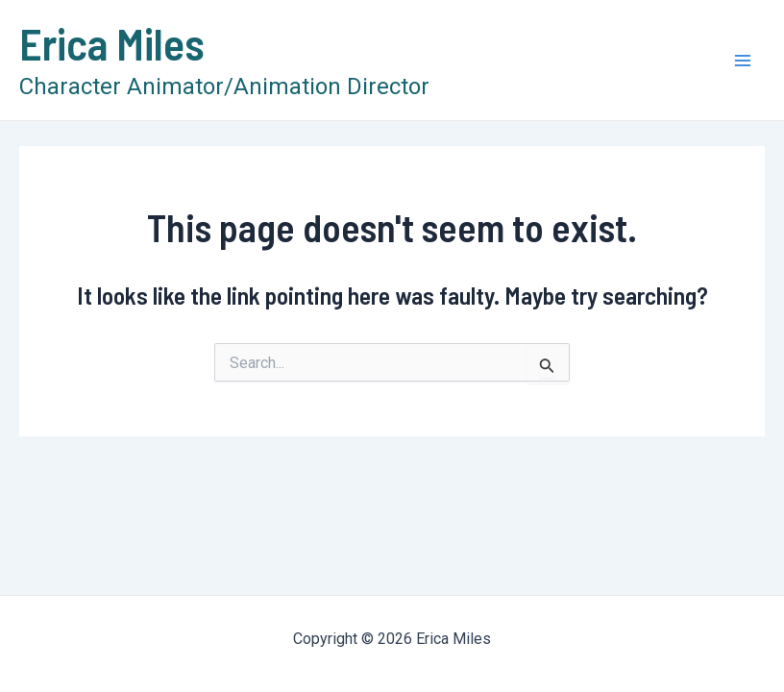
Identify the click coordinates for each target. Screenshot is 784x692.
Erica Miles (112, 43)
